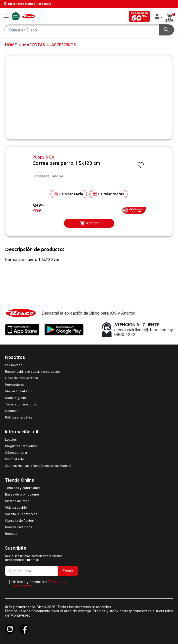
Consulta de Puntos (19, 521)
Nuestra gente (16, 398)
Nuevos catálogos (19, 527)
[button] (6, 16)
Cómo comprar (16, 453)
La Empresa (14, 365)
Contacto (12, 411)
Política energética (19, 418)
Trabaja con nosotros (21, 404)
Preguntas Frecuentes (21, 446)
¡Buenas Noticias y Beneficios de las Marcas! (38, 466)
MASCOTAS (34, 45)
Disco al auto (15, 459)
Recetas (11, 534)
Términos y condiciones (23, 488)
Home (11, 45)
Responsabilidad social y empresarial (33, 372)
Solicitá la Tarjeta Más (21, 514)
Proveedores (15, 385)
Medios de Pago (17, 501)
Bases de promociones (22, 495)
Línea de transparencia (22, 378)
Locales (11, 440)
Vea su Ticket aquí (19, 391)
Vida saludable (16, 508)
